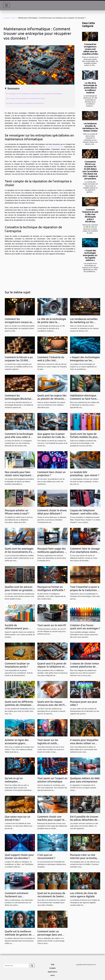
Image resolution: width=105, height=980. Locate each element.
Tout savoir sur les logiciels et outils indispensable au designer (52, 743)
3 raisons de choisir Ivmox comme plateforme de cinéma (84, 667)
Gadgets (52, 968)
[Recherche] (16, 966)
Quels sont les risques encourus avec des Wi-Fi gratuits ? (51, 705)
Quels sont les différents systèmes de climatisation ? (19, 705)
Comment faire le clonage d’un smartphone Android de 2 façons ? (85, 552)
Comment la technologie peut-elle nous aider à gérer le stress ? (19, 437)
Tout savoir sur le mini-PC (52, 625)
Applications (52, 972)
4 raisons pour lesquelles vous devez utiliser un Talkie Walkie (84, 743)
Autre (14, 18)
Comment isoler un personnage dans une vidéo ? (50, 935)
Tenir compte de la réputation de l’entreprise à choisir (26, 98)
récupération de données (54, 147)
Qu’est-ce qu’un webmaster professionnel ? (14, 781)
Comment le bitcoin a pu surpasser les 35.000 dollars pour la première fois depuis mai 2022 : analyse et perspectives (90, 170)
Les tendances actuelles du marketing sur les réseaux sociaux (90, 127)
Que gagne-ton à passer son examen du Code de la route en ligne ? (52, 437)
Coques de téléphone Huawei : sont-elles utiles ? (84, 514)
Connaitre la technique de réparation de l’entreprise (25, 103)
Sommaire (14, 89)
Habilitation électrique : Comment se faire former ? (84, 399)
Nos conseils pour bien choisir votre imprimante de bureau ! (19, 475)
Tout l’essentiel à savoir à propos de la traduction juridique (85, 590)
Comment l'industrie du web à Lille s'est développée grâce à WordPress (90, 216)
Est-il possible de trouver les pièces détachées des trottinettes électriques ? (84, 820)
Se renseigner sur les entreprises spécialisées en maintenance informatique (34, 94)
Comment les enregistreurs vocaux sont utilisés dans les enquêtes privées (90, 49)
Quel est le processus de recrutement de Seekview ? (52, 896)
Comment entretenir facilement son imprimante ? (17, 896)
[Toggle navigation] (6, 5)
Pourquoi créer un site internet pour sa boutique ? (85, 858)
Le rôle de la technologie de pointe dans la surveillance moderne (90, 88)
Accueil (6, 18)
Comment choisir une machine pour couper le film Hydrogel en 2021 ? (51, 820)
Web (53, 964)
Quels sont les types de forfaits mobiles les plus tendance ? (84, 437)
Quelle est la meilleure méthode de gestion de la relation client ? (20, 935)
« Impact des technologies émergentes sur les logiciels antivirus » (90, 255)
